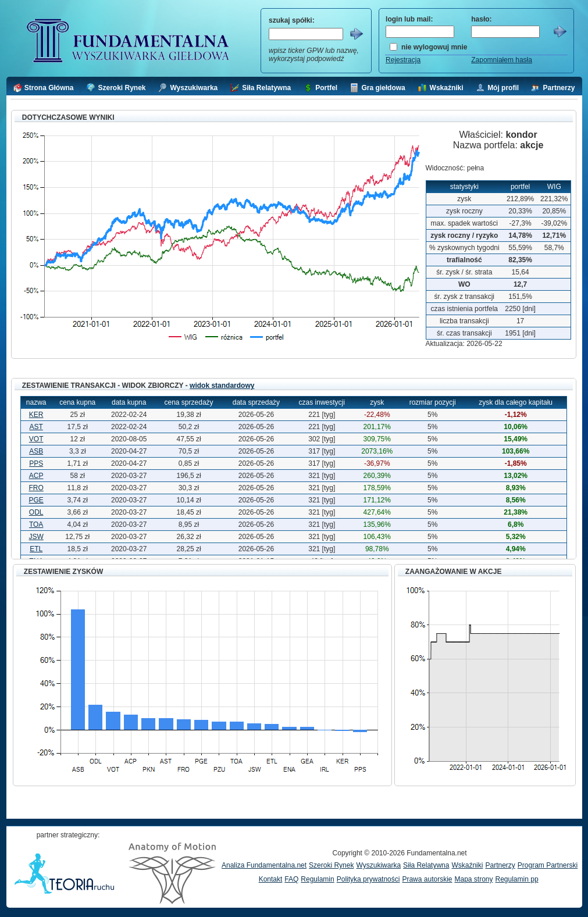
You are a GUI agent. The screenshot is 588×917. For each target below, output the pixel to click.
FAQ (291, 879)
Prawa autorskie (427, 879)
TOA (36, 524)
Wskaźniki (467, 865)
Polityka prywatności (368, 879)
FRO (36, 488)
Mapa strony (473, 879)
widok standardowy (222, 386)
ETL (36, 549)
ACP (36, 476)
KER (36, 415)
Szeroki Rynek (331, 865)
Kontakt (271, 879)
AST (36, 427)
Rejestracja (403, 60)
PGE (36, 500)
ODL (36, 512)
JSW (36, 537)
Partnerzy (500, 865)
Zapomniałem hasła (502, 60)
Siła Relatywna (426, 865)
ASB (36, 451)
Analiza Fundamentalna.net (264, 865)
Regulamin (317, 879)
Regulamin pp (517, 879)
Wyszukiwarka (378, 865)
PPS (36, 463)
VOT (36, 439)
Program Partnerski (548, 865)
